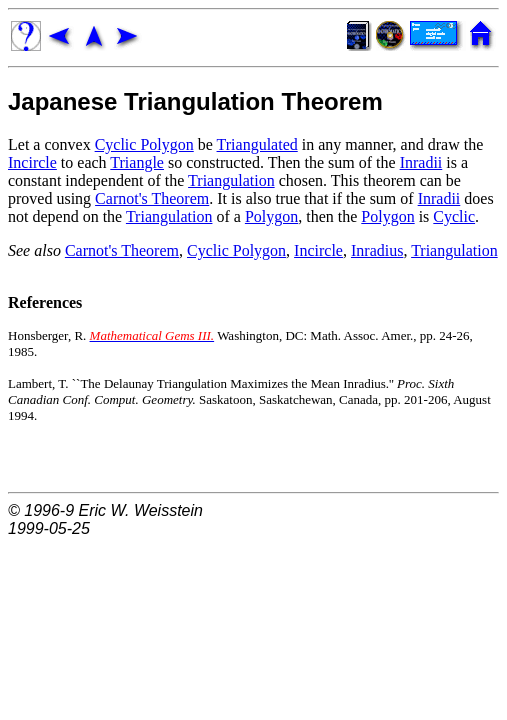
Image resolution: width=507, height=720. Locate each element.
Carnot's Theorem (152, 198)
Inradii (421, 162)
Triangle (137, 162)
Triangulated (257, 144)
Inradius (377, 250)
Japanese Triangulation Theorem (195, 101)
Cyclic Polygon (144, 144)
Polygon (271, 216)
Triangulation (231, 180)
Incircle (32, 162)
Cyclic (454, 216)
